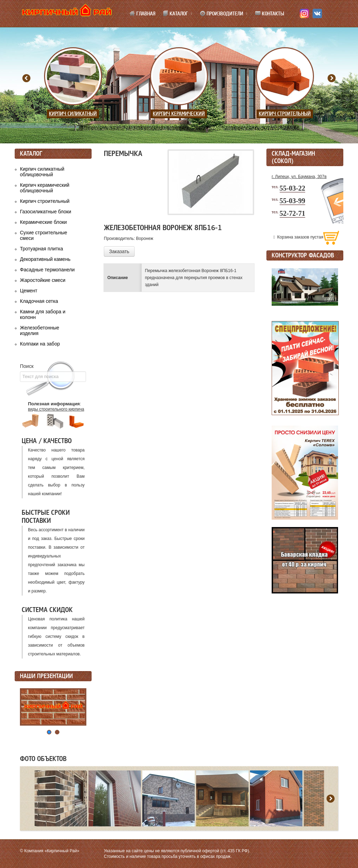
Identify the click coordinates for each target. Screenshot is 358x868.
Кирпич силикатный (73, 114)
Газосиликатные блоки (46, 212)
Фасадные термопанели (47, 270)
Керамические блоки (43, 222)
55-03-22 (292, 188)
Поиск (27, 366)
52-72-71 (292, 213)
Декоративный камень (45, 259)
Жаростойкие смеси (43, 280)
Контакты (270, 14)
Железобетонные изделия (40, 330)
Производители (221, 14)
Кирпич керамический (179, 114)
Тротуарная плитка (41, 249)
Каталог (175, 14)
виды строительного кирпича (56, 409)
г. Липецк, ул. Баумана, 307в (299, 177)
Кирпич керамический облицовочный (45, 188)
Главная (142, 14)
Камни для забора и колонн (43, 314)
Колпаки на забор (40, 344)
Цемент (29, 291)
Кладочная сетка (39, 301)
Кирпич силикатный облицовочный (42, 172)
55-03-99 (292, 201)
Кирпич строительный (285, 114)
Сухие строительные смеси (44, 235)
